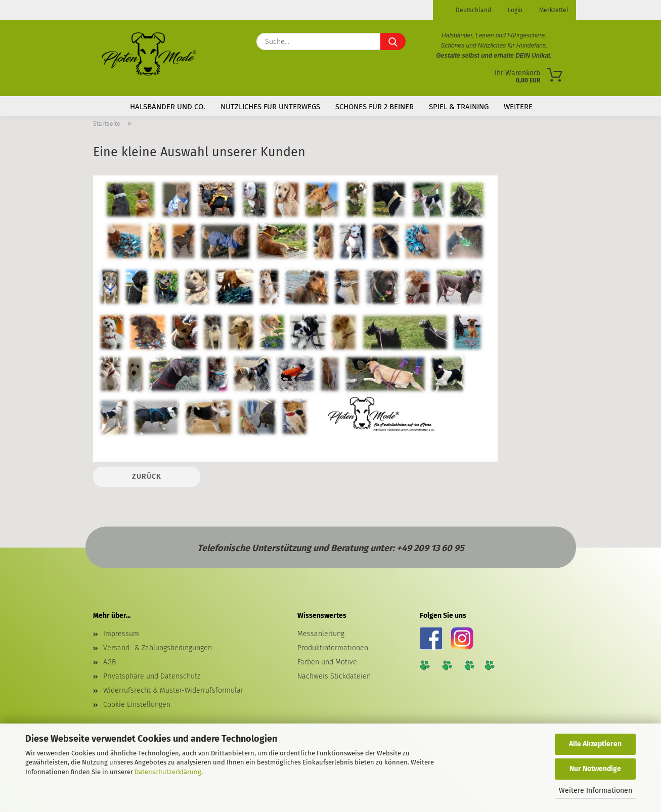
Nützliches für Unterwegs (270, 107)
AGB (109, 662)
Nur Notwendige (595, 769)
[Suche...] (393, 41)
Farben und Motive (327, 662)
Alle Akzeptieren (595, 744)
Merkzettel (553, 10)
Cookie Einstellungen (137, 705)
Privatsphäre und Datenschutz (152, 676)
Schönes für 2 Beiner (374, 107)
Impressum (121, 634)
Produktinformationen (333, 648)
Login (514, 10)
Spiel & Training (459, 107)
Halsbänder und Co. (168, 107)
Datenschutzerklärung (168, 772)
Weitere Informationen (596, 791)
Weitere (518, 107)
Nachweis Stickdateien (334, 676)
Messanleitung (321, 634)
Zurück (147, 477)
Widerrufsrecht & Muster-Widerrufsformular (173, 690)
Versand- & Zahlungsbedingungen (158, 648)
